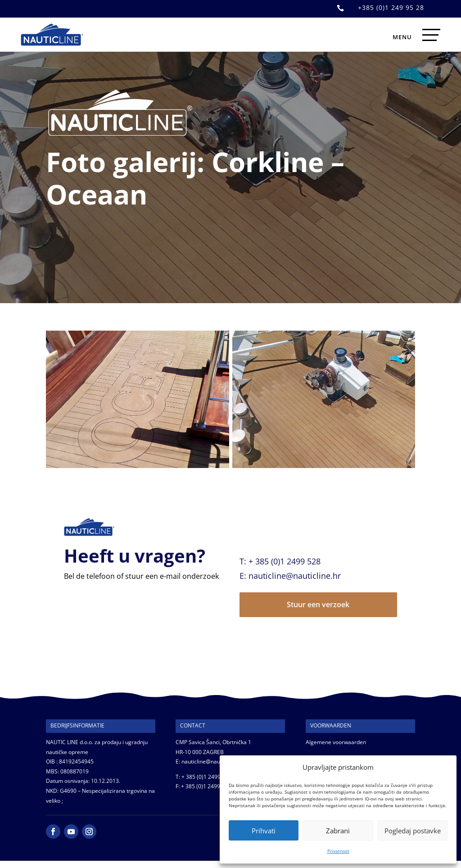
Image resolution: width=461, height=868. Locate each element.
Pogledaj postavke (413, 831)
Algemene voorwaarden (336, 742)
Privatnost (338, 851)
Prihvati (264, 831)
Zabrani (338, 831)
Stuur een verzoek (318, 604)
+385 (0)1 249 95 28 (391, 7)
